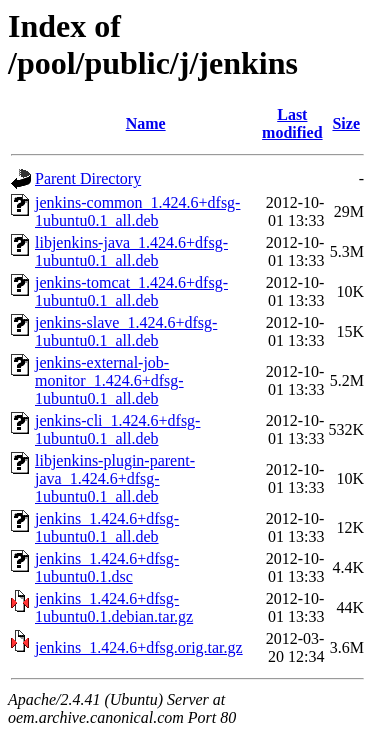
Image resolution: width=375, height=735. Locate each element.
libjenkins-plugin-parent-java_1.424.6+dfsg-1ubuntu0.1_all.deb (115, 478)
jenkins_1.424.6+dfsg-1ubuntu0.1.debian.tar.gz (114, 607)
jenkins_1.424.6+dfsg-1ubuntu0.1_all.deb (107, 527)
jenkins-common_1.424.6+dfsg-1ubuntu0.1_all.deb (137, 211)
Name (146, 123)
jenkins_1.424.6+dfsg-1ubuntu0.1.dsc (107, 567)
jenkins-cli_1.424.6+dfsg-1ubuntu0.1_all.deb (117, 429)
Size (346, 123)
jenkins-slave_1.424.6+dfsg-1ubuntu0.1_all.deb (126, 331)
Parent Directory (88, 178)
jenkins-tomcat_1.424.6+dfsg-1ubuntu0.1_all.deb (131, 291)
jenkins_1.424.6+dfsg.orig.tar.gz (139, 647)
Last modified (292, 123)
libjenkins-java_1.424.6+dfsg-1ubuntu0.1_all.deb (131, 251)
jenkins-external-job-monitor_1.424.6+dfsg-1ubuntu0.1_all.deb (109, 380)
